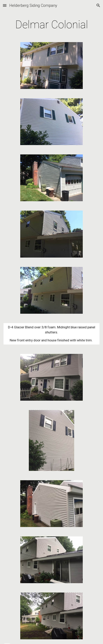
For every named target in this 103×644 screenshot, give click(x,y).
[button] (5, 5)
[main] (51, 25)
